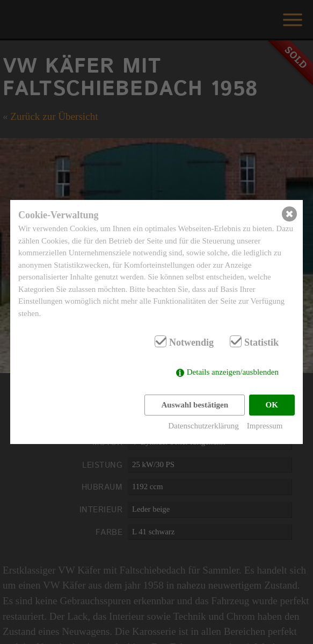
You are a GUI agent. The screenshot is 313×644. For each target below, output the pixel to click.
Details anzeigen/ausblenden (233, 372)
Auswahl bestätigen (195, 405)
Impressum (265, 426)
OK (272, 405)
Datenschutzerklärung (203, 426)
